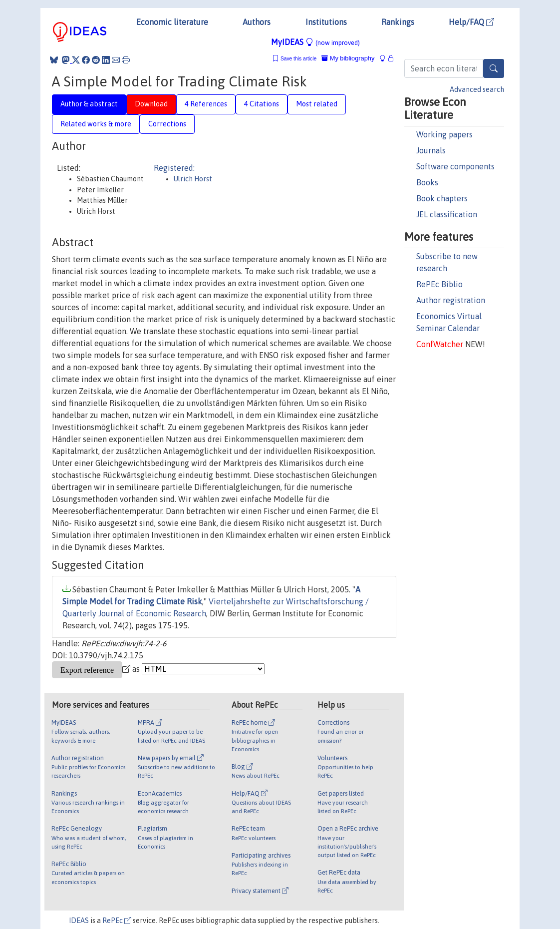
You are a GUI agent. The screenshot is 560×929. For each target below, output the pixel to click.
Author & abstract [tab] (89, 104)
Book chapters (442, 198)
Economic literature (172, 22)
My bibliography (348, 58)
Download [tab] (151, 104)
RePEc (117, 921)
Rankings (398, 22)
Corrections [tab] (167, 124)
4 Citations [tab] (262, 104)
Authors (257, 22)
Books (427, 182)
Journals (431, 150)
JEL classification (447, 214)
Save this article (298, 59)
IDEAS (79, 921)
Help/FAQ (471, 22)
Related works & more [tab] (96, 124)
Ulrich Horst (193, 179)
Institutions (326, 22)
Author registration (451, 300)
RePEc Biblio (439, 284)
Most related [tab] (317, 104)
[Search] (494, 68)
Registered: (174, 168)
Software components (455, 166)
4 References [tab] (206, 104)
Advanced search (477, 89)
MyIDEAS (315, 42)
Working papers (444, 134)
